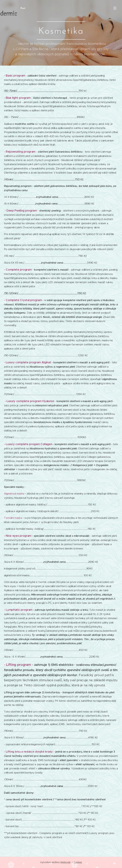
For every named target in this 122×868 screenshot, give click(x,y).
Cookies (78, 862)
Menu (115, 8)
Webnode (65, 862)
